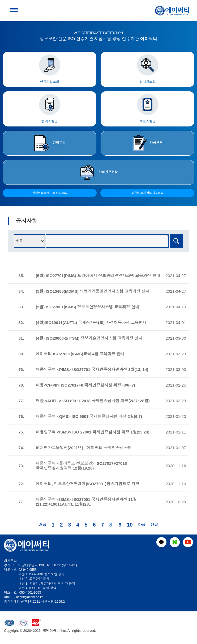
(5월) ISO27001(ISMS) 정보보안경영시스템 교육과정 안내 (87, 307)
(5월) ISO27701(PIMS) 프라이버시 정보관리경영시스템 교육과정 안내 (98, 276)
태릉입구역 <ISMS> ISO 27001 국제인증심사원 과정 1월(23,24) (93, 432)
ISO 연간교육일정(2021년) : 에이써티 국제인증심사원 (84, 448)
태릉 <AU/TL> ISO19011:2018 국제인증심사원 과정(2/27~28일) (93, 401)
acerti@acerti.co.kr (29, 597)
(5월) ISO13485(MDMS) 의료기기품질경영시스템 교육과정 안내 (93, 291)
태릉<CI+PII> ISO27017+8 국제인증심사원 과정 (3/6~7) (85, 385)
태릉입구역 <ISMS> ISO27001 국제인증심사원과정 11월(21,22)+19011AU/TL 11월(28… (86, 502)
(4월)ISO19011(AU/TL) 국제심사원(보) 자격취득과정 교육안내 (92, 323)
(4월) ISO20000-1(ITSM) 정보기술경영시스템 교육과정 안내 (89, 338)
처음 (42, 525)
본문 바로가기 (0, 0)
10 (130, 525)
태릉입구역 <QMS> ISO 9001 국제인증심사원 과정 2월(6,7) (89, 416)
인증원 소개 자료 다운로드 (147, 193)
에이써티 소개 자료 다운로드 (50, 193)
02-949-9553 (27, 570)
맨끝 (155, 525)
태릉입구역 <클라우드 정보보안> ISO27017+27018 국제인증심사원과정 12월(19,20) (81, 466)
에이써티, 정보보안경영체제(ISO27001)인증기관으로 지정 (88, 484)
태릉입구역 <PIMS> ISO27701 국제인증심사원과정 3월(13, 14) (92, 369)
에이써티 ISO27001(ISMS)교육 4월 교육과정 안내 (80, 354)
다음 (142, 525)
